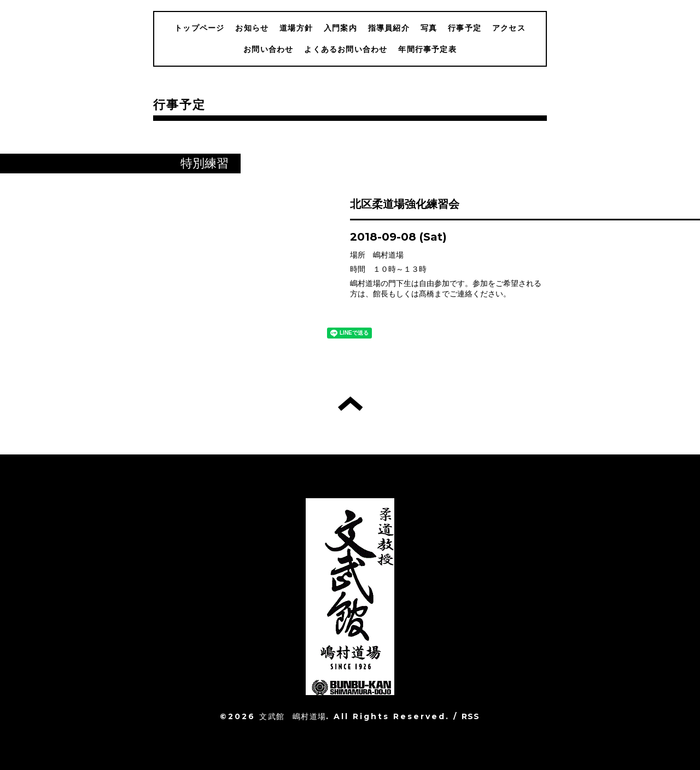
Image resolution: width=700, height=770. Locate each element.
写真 (429, 28)
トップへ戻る (350, 404)
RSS (471, 716)
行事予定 (465, 28)
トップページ (199, 28)
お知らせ (252, 28)
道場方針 (296, 28)
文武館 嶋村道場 (293, 716)
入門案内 (340, 28)
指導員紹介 (389, 28)
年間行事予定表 (427, 49)
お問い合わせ (268, 49)
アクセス (509, 28)
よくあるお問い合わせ (346, 49)
